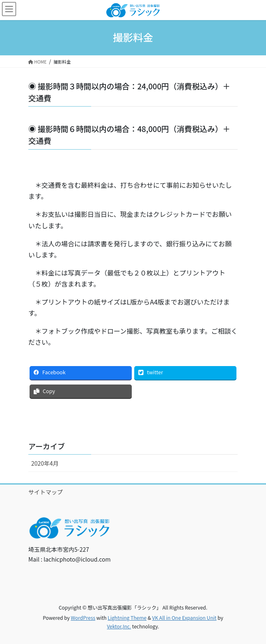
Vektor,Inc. (119, 626)
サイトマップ (46, 492)
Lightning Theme (127, 618)
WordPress (83, 618)
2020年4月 (45, 463)
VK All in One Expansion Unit (185, 618)
